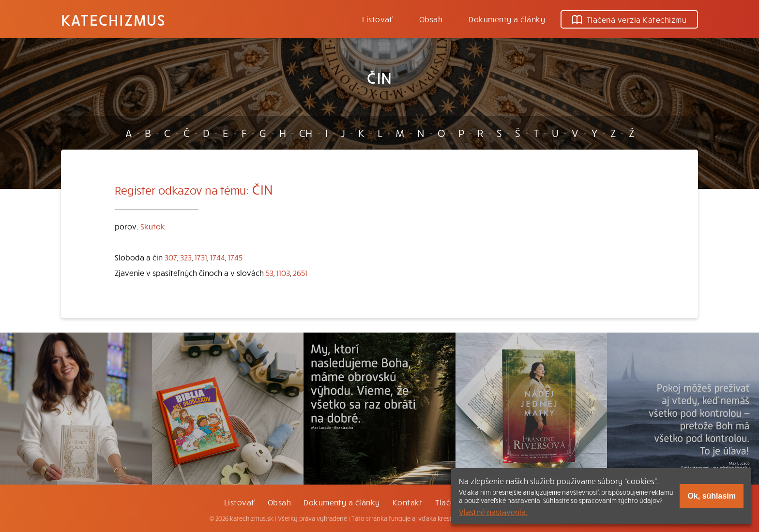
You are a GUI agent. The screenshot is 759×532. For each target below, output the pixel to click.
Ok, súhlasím (712, 496)
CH (306, 133)
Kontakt (408, 502)
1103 (283, 273)
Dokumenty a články (507, 19)
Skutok (153, 226)
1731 (201, 257)
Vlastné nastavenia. (493, 512)
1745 (235, 257)
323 (186, 257)
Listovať (378, 19)
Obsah (431, 19)
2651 (300, 273)
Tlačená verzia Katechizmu (629, 19)
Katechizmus (113, 19)
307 (171, 257)
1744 (218, 257)
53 (270, 273)
